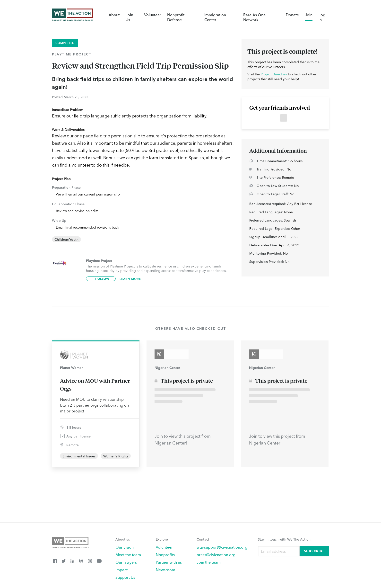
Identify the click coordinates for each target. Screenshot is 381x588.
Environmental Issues (79, 456)
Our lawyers (126, 562)
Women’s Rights (116, 456)
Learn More (130, 279)
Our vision (125, 547)
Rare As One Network (254, 17)
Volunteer (153, 15)
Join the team (209, 562)
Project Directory (274, 74)
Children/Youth (66, 239)
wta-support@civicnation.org (222, 547)
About (114, 15)
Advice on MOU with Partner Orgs (95, 384)
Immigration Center (215, 17)
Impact (121, 570)
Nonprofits (165, 554)
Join (309, 15)
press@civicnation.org (216, 554)
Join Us (129, 17)
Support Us (125, 577)
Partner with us (169, 562)
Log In (322, 17)
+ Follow (101, 279)
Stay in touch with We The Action (284, 539)
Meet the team (128, 554)
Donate (292, 15)
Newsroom (165, 570)
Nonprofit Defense (176, 17)
